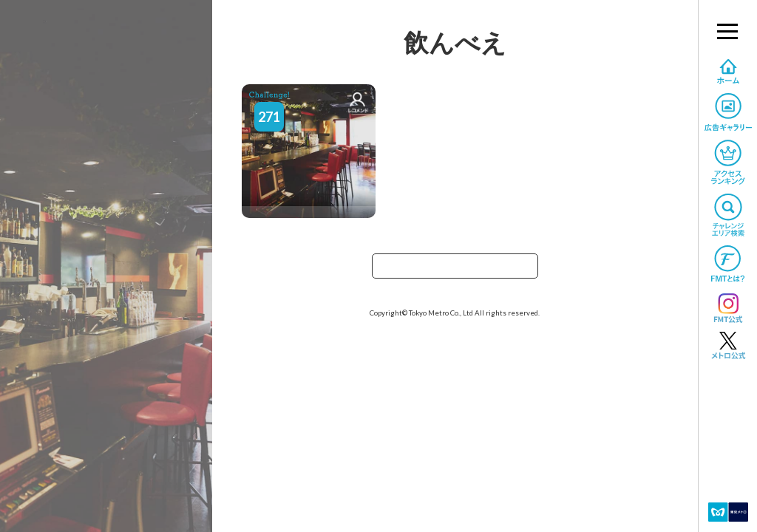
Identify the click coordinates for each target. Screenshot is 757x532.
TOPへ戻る (455, 271)
